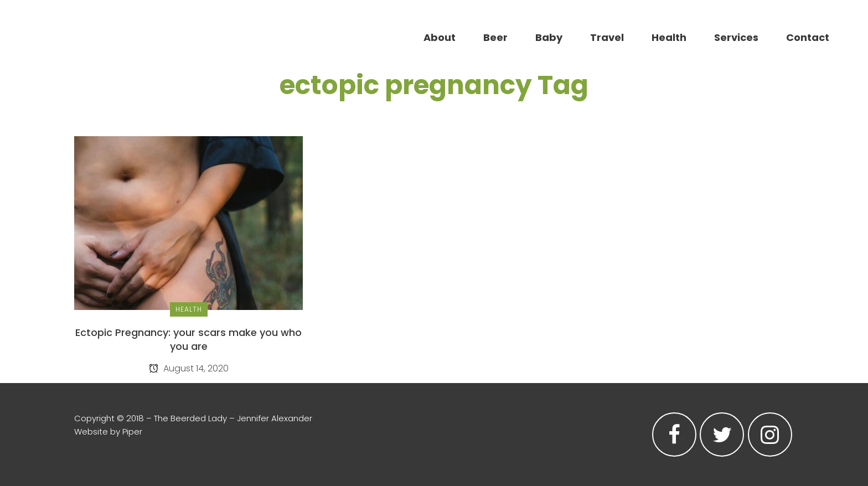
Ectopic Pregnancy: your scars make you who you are (188, 339)
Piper (132, 431)
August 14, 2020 (189, 368)
